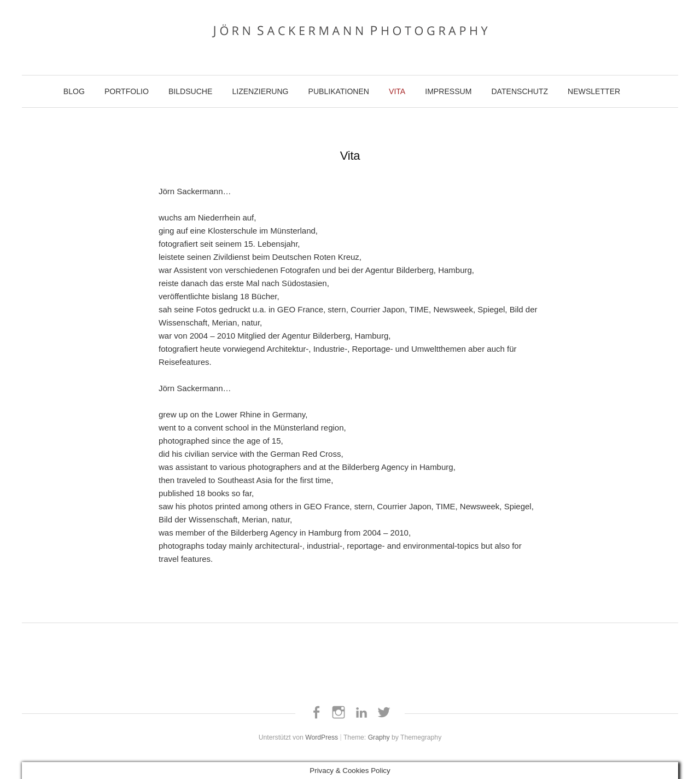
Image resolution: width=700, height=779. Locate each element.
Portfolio (127, 91)
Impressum (448, 91)
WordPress (322, 737)
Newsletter (594, 91)
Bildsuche (191, 91)
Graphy (379, 737)
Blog (74, 91)
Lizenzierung (260, 91)
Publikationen (339, 91)
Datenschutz (520, 91)
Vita (397, 91)
